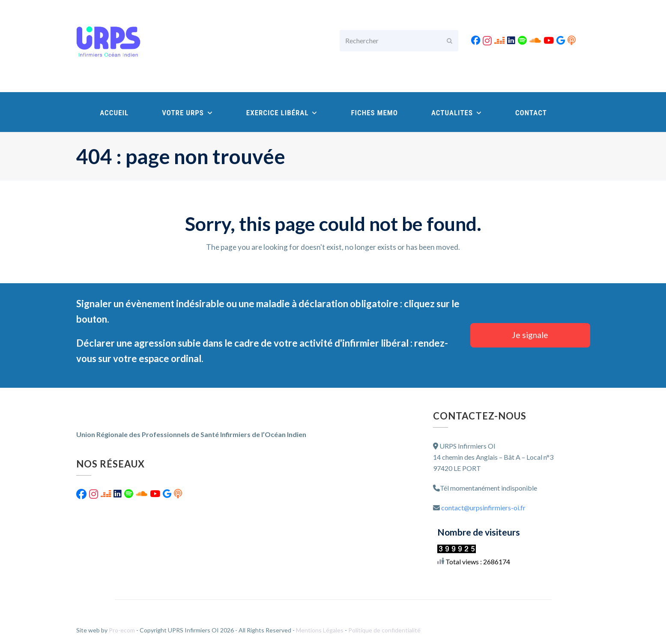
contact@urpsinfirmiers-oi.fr (483, 508)
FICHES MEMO (374, 113)
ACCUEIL (114, 113)
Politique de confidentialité (384, 630)
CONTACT (531, 113)
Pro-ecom (122, 630)
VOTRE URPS (187, 113)
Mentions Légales (320, 630)
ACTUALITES (457, 113)
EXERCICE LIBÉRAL (282, 113)
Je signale (530, 335)
